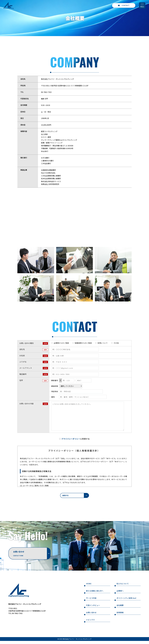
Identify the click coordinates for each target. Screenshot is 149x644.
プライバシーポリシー (71, 439)
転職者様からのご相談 (83, 343)
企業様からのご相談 (61, 343)
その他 (116, 343)
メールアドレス (26, 368)
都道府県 (55, 386)
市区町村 (55, 391)
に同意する (75, 439)
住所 (21, 380)
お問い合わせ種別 (27, 343)
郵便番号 (55, 380)
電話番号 (23, 374)
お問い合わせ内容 (27, 403)
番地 (53, 397)
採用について (103, 343)
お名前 (22, 356)
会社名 (22, 349)
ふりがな (23, 362)
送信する (65, 495)
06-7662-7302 (46, 92)
